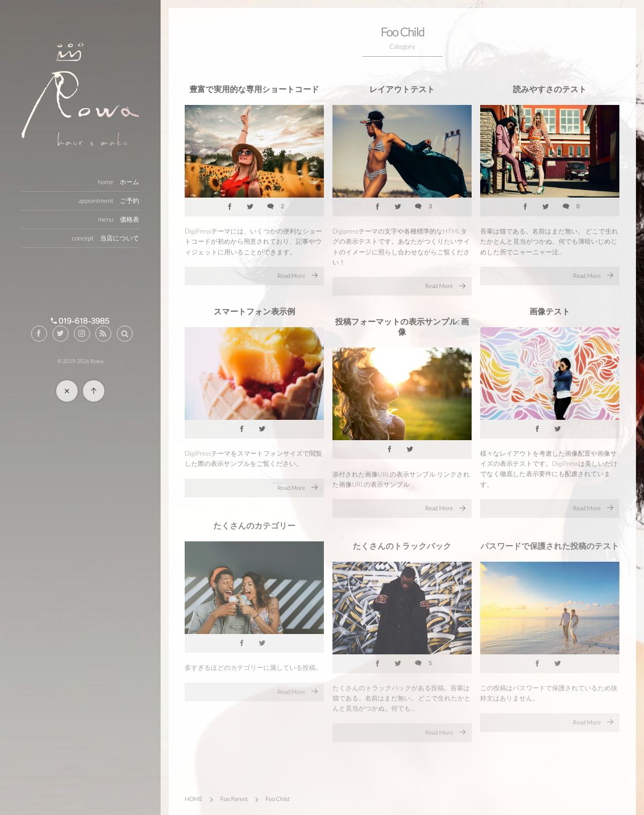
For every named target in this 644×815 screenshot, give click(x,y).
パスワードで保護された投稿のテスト (550, 550)
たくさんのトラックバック (402, 550)
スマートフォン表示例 (254, 312)
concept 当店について (105, 238)
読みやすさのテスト (550, 89)
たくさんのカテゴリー (254, 530)
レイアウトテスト (402, 89)
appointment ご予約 (109, 201)
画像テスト (550, 312)
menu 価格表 (119, 219)
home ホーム (119, 182)
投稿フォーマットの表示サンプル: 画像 (402, 327)
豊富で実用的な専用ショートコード (254, 89)
